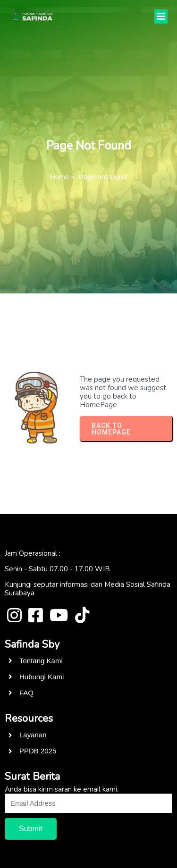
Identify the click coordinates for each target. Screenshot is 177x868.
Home (59, 177)
